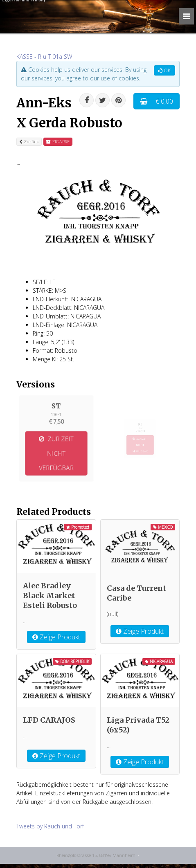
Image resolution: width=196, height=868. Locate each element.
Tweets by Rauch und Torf (50, 826)
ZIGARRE (58, 141)
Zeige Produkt (56, 637)
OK (164, 70)
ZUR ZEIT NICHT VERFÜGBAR (56, 451)
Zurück (29, 141)
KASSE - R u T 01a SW (44, 57)
